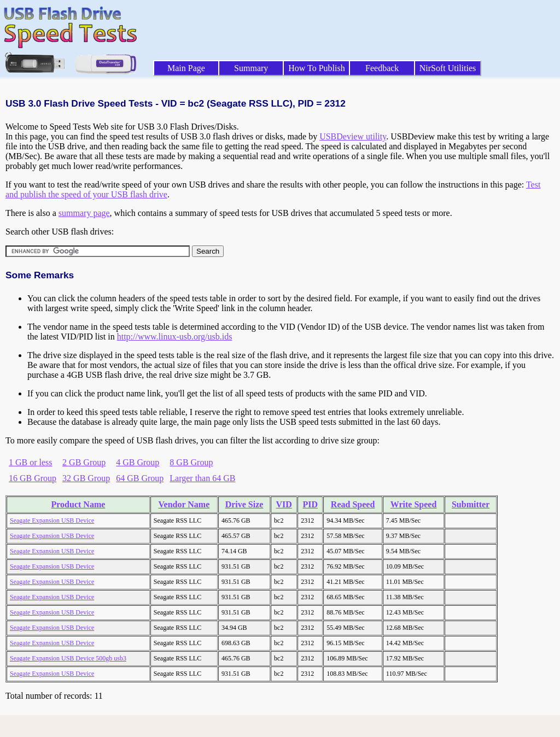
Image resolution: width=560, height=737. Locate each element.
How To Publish (317, 68)
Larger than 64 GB (202, 478)
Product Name (78, 504)
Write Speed (414, 504)
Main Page (186, 68)
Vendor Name (184, 504)
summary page (84, 213)
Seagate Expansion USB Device (52, 520)
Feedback (382, 68)
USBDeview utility (353, 136)
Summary (251, 68)
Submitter (471, 504)
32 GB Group (86, 478)
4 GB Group (138, 462)
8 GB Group (191, 462)
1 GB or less (31, 462)
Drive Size (244, 504)
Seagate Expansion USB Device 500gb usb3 (68, 658)
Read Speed (353, 504)
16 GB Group (33, 478)
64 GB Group (140, 478)
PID (310, 504)
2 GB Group (84, 462)
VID (284, 504)
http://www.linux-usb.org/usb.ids (175, 337)
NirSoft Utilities (448, 68)
